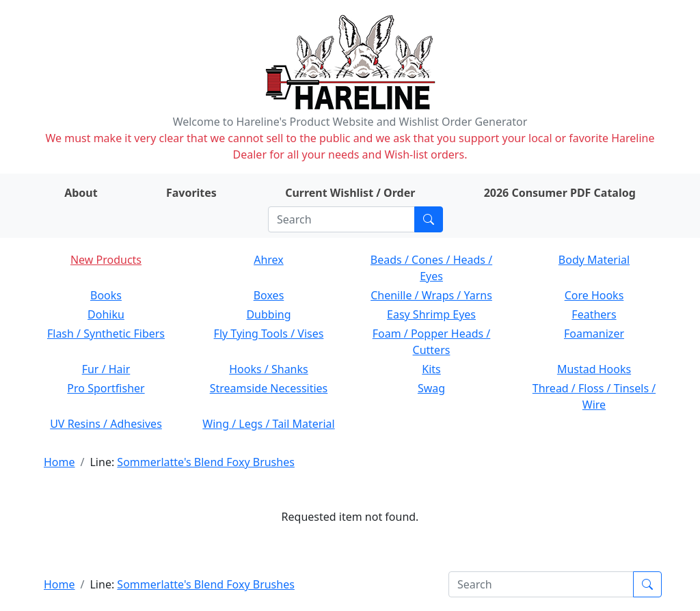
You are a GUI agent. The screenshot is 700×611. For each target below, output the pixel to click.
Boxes (269, 295)
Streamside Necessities (269, 388)
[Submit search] (429, 219)
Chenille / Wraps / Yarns (431, 295)
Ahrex (269, 260)
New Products (106, 260)
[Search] (341, 219)
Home (59, 462)
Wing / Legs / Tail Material (268, 424)
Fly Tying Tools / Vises (269, 334)
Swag (431, 388)
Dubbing (268, 314)
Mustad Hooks (594, 369)
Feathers (594, 314)
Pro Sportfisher (106, 388)
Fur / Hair (106, 369)
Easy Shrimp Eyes (431, 314)
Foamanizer (594, 334)
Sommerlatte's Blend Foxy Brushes (206, 462)
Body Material (594, 260)
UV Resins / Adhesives (106, 424)
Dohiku (106, 314)
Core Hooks (594, 295)
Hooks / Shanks (268, 369)
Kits (431, 369)
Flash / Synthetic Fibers (106, 334)
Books (106, 295)
